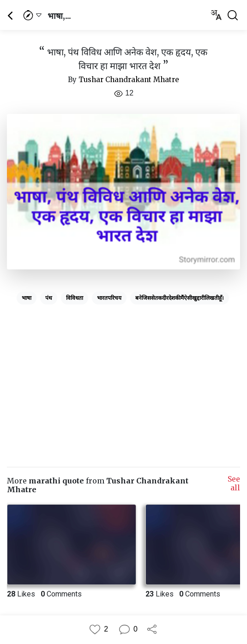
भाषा (27, 298)
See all (234, 483)
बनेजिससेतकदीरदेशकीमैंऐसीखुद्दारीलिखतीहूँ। (180, 298)
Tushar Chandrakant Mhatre (129, 80)
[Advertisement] (123, 373)
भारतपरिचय (109, 298)
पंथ (49, 298)
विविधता (75, 298)
